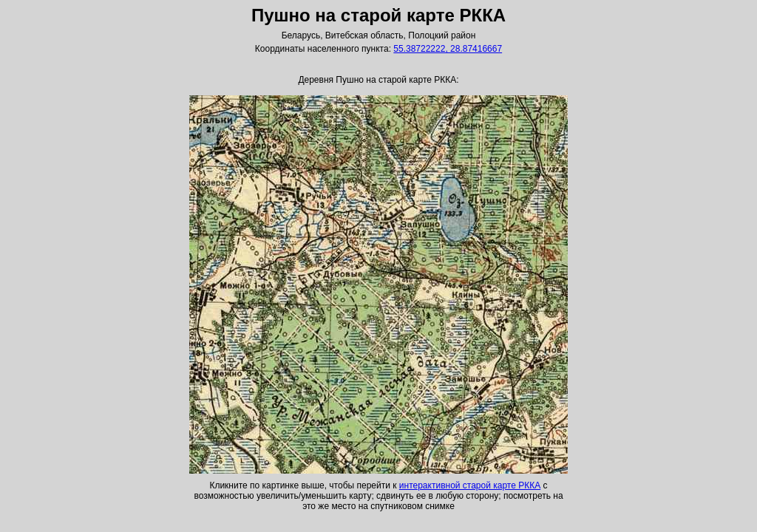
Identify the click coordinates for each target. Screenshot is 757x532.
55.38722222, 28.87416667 (448, 49)
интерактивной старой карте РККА (470, 485)
